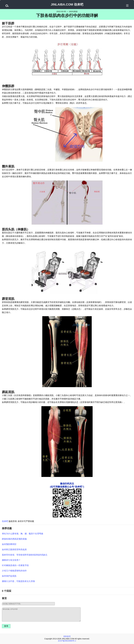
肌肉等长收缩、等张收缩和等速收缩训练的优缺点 (25, 555)
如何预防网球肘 (9, 544)
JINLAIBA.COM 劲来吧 (67, 4)
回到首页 (67, 636)
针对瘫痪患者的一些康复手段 (15, 565)
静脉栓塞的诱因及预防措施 (14, 539)
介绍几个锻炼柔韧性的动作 (14, 571)
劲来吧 (5, 521)
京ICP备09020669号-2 (67, 641)
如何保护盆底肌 (9, 576)
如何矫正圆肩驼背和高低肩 (14, 550)
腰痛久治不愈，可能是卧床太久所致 (18, 581)
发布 (6, 626)
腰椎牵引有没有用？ (11, 560)
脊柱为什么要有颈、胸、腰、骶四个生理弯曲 (23, 534)
